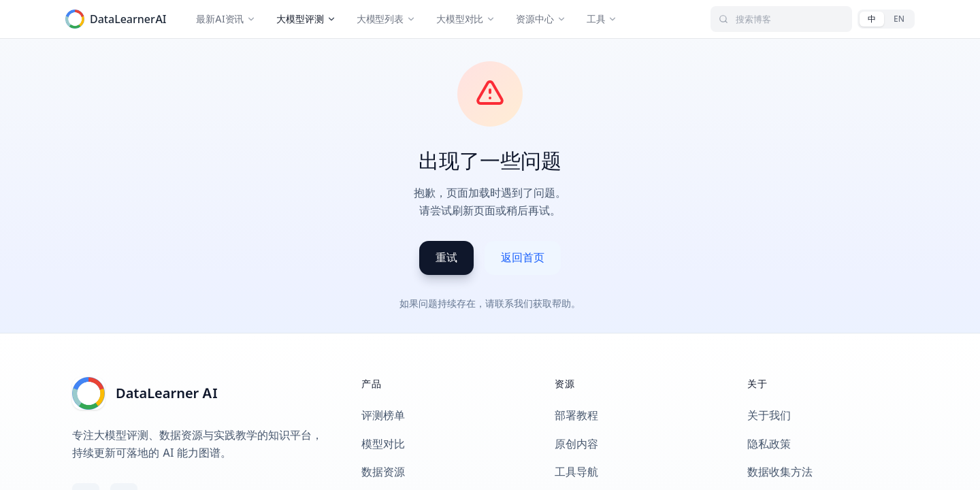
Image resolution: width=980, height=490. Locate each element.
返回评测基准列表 (164, 56)
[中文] (872, 19)
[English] (899, 19)
